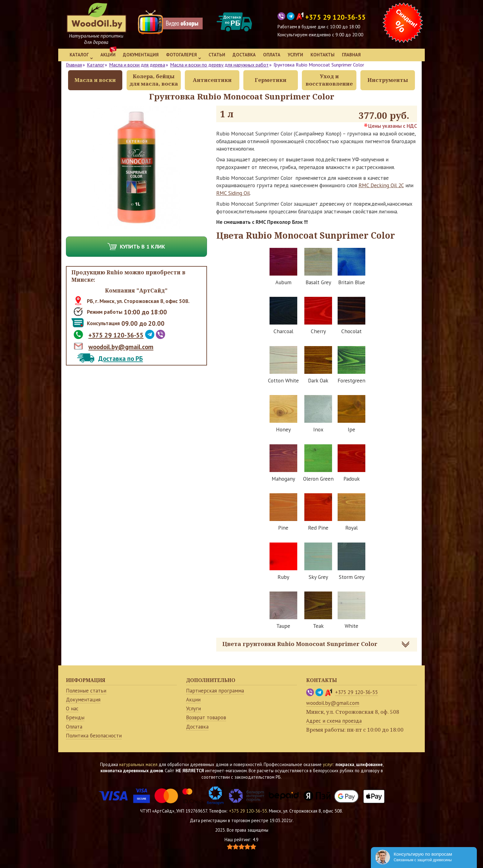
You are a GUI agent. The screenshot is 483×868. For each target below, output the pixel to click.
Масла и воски (95, 80)
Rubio (115, 272)
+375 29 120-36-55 (116, 335)
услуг (328, 764)
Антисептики (212, 80)
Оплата (272, 55)
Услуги (295, 55)
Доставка (244, 55)
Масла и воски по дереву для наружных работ (219, 65)
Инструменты (388, 80)
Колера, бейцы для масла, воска (154, 80)
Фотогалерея (184, 56)
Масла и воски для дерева (137, 65)
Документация (141, 55)
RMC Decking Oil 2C (381, 185)
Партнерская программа (215, 691)
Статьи (217, 55)
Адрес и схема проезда (334, 721)
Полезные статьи (86, 691)
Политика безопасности (94, 736)
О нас (72, 709)
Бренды (75, 717)
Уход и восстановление (329, 80)
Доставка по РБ (121, 359)
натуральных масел (138, 764)
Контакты (323, 55)
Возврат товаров (206, 717)
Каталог (81, 56)
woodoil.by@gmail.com (121, 347)
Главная (351, 55)
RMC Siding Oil (233, 193)
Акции (108, 55)
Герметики (271, 80)
